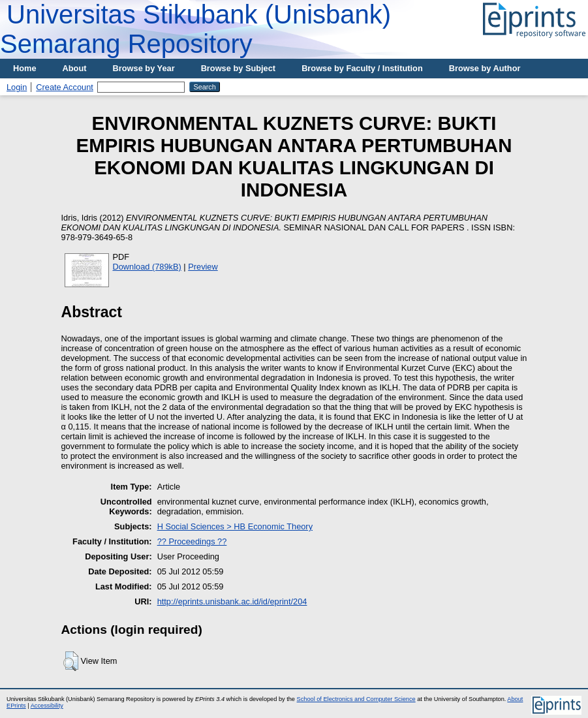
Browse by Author (485, 68)
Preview (203, 267)
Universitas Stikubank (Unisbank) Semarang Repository (195, 29)
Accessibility (47, 706)
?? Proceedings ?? (192, 541)
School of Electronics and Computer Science (356, 699)
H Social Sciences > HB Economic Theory (235, 526)
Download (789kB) (147, 267)
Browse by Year (144, 68)
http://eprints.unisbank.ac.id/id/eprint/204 (232, 601)
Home (25, 68)
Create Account (65, 87)
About (75, 68)
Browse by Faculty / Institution (362, 68)
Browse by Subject (239, 68)
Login (17, 87)
